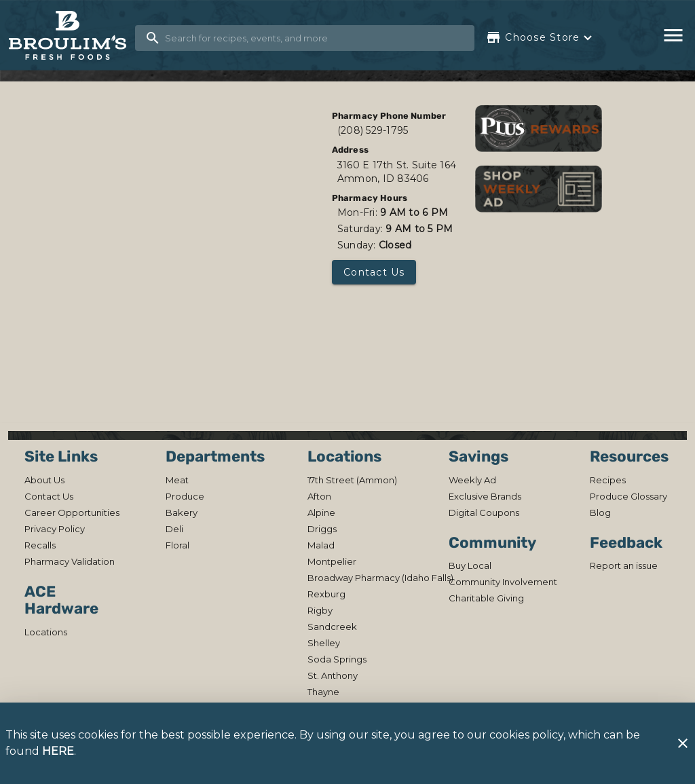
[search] (314, 38)
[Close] (683, 743)
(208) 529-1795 (373, 130)
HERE (58, 751)
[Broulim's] (72, 36)
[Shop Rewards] (539, 128)
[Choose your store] (541, 37)
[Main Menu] (673, 35)
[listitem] (44, 480)
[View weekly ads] (539, 188)
